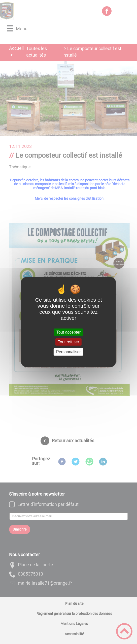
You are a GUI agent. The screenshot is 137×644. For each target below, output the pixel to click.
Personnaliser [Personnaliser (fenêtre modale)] (68, 352)
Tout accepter (68, 332)
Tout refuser (68, 342)
